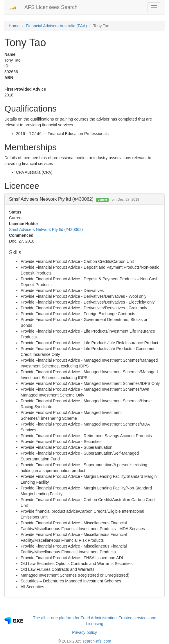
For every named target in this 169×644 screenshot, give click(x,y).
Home (14, 26)
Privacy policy (84, 632)
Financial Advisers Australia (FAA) (56, 26)
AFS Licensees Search (51, 7)
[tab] (84, 199)
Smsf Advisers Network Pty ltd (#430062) (46, 229)
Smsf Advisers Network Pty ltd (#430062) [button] (74, 199)
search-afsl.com (97, 641)
